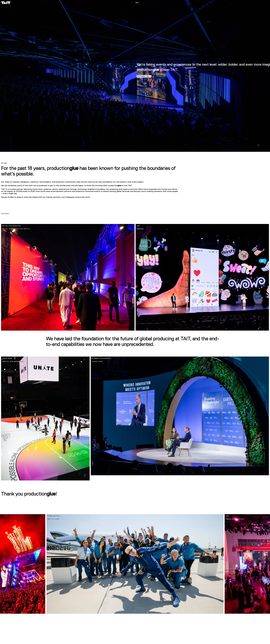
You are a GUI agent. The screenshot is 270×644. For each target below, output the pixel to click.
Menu (137, 3)
